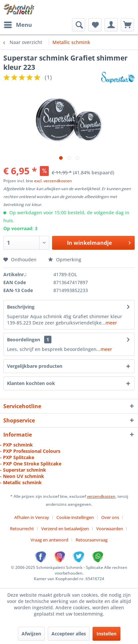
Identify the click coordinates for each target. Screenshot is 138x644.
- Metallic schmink (21, 482)
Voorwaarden (110, 529)
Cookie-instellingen (75, 517)
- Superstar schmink (23, 470)
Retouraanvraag (92, 540)
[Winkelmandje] (127, 25)
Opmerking (65, 259)
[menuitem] (18, 25)
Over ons (110, 517)
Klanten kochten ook (31, 383)
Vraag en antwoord (49, 540)
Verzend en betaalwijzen (65, 529)
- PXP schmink (16, 445)
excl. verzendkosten (53, 181)
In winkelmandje (99, 242)
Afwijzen (31, 634)
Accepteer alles (69, 634)
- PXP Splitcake (17, 457)
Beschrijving (21, 307)
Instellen (106, 634)
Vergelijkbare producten (35, 366)
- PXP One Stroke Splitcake (31, 464)
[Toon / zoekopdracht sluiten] (79, 25)
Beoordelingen (24, 340)
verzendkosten (101, 496)
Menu (18, 24)
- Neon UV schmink (22, 476)
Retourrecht (22, 529)
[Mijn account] (111, 25)
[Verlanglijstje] (95, 25)
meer (111, 323)
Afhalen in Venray (32, 517)
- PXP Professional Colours (30, 451)
